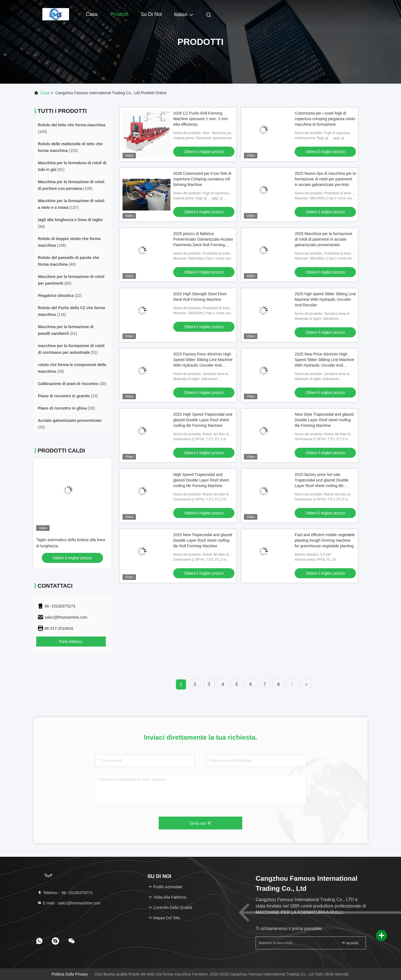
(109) (71, 185)
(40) (69, 261)
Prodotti (120, 14)
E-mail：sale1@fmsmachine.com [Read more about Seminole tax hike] (69, 903)
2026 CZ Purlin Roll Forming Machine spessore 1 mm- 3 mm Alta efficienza (200, 119)
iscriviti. (350, 943)
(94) (70, 223)
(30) (72, 384)
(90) (71, 280)
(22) (60, 296)
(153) (70, 147)
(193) (72, 128)
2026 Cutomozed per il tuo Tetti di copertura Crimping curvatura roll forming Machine (202, 179)
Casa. (92, 14)
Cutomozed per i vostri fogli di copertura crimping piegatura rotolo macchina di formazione (325, 119)
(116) (71, 311)
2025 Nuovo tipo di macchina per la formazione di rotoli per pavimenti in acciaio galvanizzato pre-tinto (325, 179)
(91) (72, 166)
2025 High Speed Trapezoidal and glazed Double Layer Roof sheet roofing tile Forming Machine (203, 420)
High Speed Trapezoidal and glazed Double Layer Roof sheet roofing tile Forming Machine (201, 480)
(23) (68, 396)
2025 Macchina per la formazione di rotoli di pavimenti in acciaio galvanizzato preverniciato (323, 239)
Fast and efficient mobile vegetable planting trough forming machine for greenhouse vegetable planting (325, 540)
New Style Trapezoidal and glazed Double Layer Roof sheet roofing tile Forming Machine (324, 420)
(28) (72, 368)
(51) (66, 330)
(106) (69, 242)
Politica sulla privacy (70, 974)
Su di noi (151, 14)
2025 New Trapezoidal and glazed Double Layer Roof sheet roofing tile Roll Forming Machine (203, 540)
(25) (70, 424)
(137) (71, 204)
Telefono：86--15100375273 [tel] (65, 893)
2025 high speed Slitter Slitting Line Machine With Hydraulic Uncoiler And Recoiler (325, 299)
